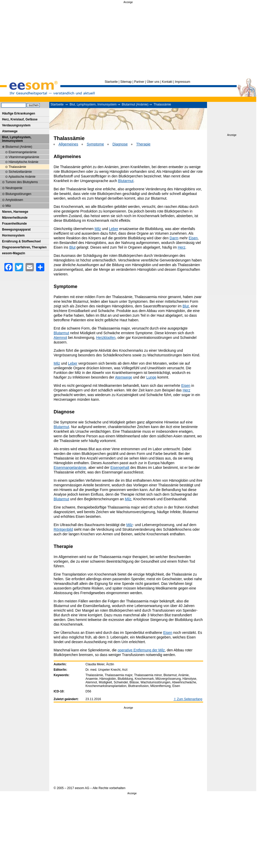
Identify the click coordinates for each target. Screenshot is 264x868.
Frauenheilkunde (14, 224)
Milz (98, 229)
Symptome (95, 144)
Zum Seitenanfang (189, 699)
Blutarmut (126, 181)
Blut (72, 247)
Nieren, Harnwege (15, 212)
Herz (181, 247)
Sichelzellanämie (20, 172)
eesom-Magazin (14, 253)
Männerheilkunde (15, 218)
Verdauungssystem (16, 125)
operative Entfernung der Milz (141, 650)
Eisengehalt (120, 468)
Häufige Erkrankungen (19, 113)
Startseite (111, 82)
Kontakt (167, 82)
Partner (139, 82)
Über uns (153, 82)
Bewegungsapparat (16, 230)
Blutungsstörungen (18, 194)
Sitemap (126, 82)
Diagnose (120, 144)
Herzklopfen (106, 338)
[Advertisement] (128, 41)
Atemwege (123, 377)
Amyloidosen (14, 200)
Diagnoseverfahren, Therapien (24, 247)
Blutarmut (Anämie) (135, 104)
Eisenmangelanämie (70, 468)
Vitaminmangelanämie (24, 157)
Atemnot (60, 338)
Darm (174, 238)
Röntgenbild (63, 529)
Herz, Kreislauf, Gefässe (20, 119)
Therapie (143, 144)
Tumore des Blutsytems (22, 182)
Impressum (182, 82)
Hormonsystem (13, 235)
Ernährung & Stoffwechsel (21, 241)
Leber (114, 229)
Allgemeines (68, 144)
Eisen (193, 238)
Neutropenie (14, 188)
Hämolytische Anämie (23, 162)
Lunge (151, 377)
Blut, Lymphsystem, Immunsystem (93, 104)
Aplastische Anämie (22, 177)
